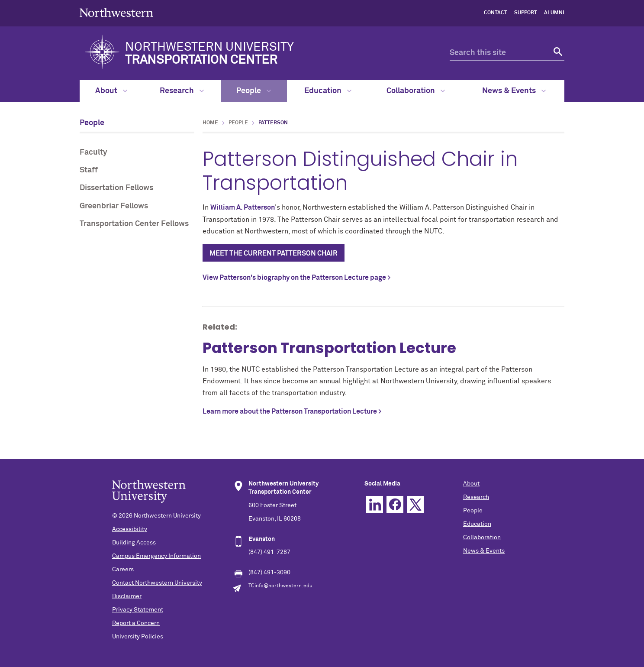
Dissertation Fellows (116, 188)
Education (328, 91)
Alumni (554, 13)
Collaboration (416, 91)
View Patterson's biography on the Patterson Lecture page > (296, 278)
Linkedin (375, 504)
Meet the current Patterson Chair (274, 253)
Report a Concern (136, 623)
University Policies (138, 637)
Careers (123, 570)
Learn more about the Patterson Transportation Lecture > (292, 411)
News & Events (514, 91)
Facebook (395, 504)
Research (182, 91)
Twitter (415, 504)
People (254, 91)
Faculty (93, 152)
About (111, 91)
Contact (496, 13)
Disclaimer (127, 596)
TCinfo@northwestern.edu (280, 586)
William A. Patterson (243, 207)
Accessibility (130, 529)
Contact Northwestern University (157, 583)
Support (526, 13)
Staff (89, 170)
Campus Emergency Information (156, 556)
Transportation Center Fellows (134, 224)
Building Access (134, 543)
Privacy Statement (138, 610)
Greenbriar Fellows (114, 206)
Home (210, 123)
